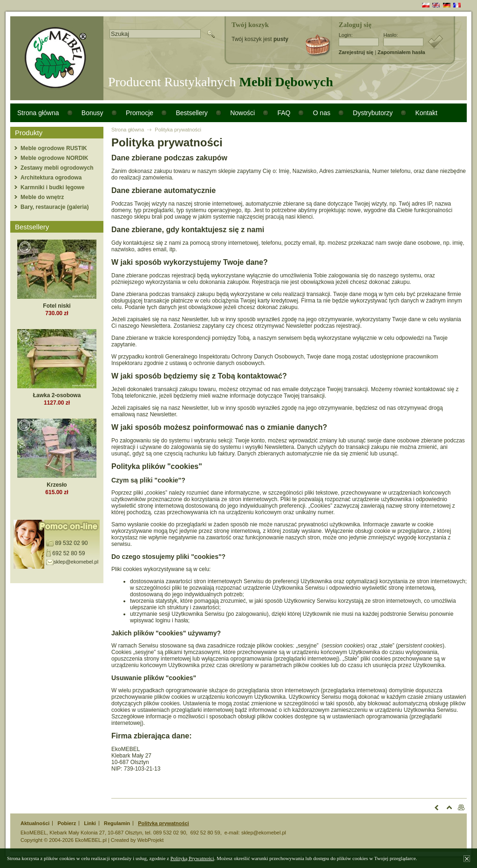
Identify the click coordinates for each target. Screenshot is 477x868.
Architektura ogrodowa (51, 178)
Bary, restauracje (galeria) (55, 207)
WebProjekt (151, 840)
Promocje (140, 113)
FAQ (284, 113)
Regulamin (117, 823)
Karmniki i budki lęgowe (52, 187)
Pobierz (67, 823)
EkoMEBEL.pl (91, 840)
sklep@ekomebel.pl (76, 562)
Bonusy (92, 113)
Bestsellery (191, 113)
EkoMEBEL (34, 833)
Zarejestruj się (356, 52)
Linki (90, 823)
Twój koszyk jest (260, 39)
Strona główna (38, 113)
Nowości (242, 113)
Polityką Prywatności (192, 858)
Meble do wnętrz (42, 197)
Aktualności (35, 823)
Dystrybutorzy (373, 113)
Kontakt (426, 113)
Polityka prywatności (178, 130)
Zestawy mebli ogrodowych (57, 168)
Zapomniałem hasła (402, 52)
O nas (322, 113)
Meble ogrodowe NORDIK (54, 158)
